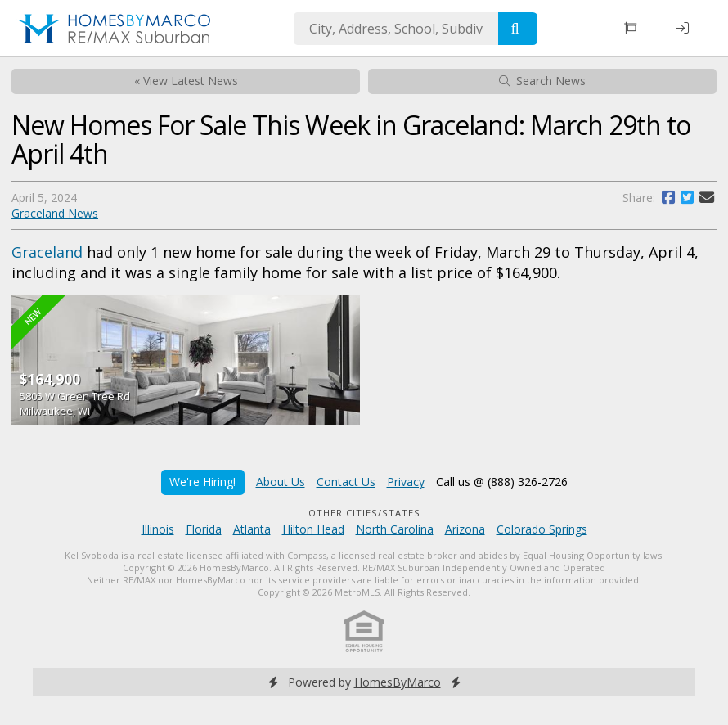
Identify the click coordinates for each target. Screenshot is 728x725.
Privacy (406, 482)
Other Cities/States (364, 513)
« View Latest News (186, 81)
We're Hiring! (202, 482)
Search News (542, 81)
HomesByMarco (398, 682)
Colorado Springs (542, 529)
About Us (281, 482)
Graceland (47, 252)
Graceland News (55, 213)
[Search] (518, 29)
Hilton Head (313, 529)
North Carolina (395, 529)
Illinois (158, 529)
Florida (204, 529)
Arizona (465, 529)
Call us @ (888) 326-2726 (502, 482)
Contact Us (346, 482)
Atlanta (252, 529)
